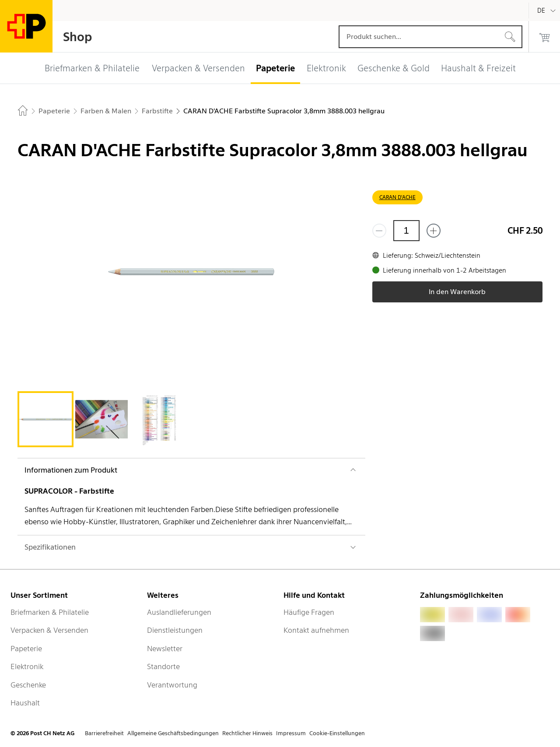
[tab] (45, 419)
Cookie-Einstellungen (337, 733)
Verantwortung (172, 685)
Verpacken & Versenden (49, 630)
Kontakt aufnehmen (316, 630)
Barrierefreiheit (104, 733)
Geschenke (28, 685)
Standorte (163, 666)
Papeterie (26, 649)
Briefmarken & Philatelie (50, 612)
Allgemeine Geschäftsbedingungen (173, 733)
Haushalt (25, 703)
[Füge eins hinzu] (434, 231)
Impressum (291, 733)
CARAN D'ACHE (397, 197)
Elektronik (27, 666)
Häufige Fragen (309, 612)
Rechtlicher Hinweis (247, 733)
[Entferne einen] (379, 231)
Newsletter (165, 649)
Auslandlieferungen (179, 612)
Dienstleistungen (175, 630)
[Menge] (406, 231)
